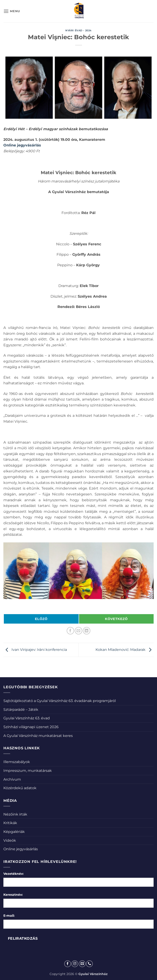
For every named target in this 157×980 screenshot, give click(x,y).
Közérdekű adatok (20, 788)
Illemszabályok (17, 762)
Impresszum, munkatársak (28, 771)
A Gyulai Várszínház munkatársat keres (38, 736)
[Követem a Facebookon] (68, 964)
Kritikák (10, 823)
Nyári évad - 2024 (78, 30)
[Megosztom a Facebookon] (70, 631)
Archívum (12, 779)
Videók (10, 840)
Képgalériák (14, 832)
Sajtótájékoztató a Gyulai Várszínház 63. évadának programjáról (60, 701)
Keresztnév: (13, 895)
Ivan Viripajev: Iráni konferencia (35, 650)
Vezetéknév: (14, 874)
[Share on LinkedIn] (87, 631)
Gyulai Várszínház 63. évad (27, 718)
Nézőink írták (15, 814)
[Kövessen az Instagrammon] (75, 964)
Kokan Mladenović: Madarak (125, 650)
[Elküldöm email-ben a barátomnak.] (78, 631)
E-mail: (9, 916)
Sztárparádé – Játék (21, 710)
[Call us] (89, 964)
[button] (12, 11)
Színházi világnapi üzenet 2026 (31, 727)
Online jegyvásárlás (21, 849)
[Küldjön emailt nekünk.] (82, 964)
